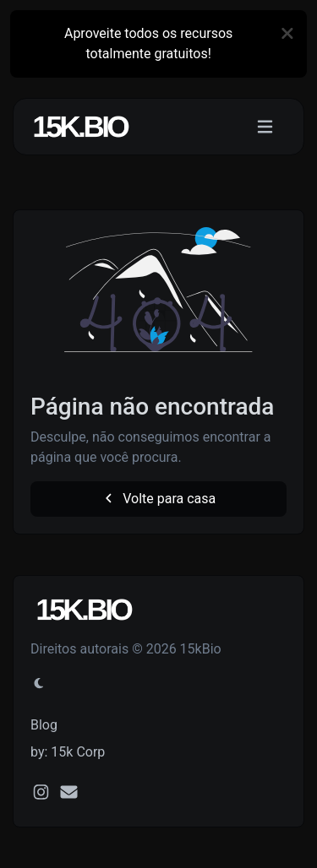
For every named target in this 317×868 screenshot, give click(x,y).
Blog (44, 725)
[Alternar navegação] (265, 127)
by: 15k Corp (68, 752)
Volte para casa (159, 499)
